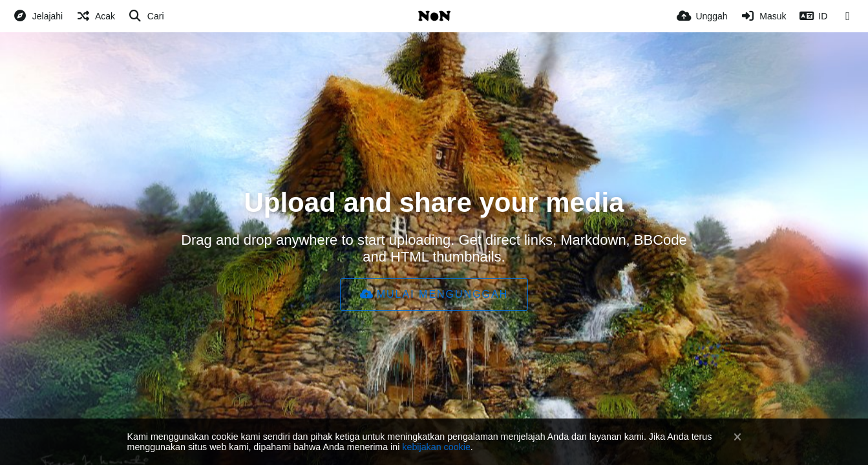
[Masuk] (764, 16)
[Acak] (95, 16)
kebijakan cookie (436, 447)
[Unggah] (702, 16)
